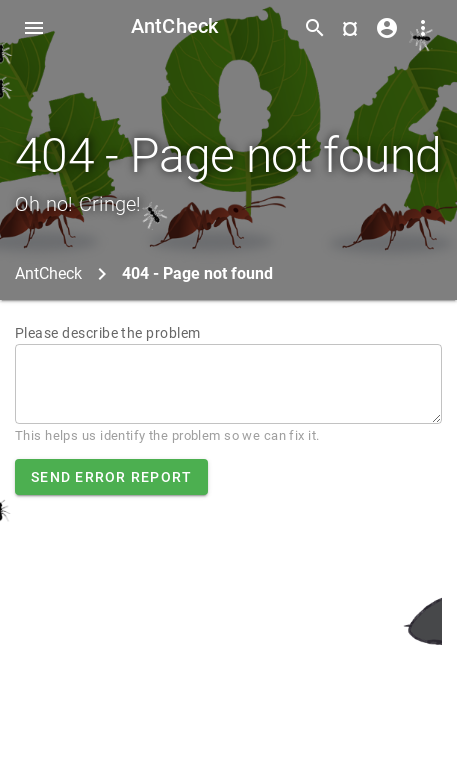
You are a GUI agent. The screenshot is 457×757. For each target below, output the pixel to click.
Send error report (111, 477)
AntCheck (175, 26)
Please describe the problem (108, 333)
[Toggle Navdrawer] (34, 28)
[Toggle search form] (315, 28)
